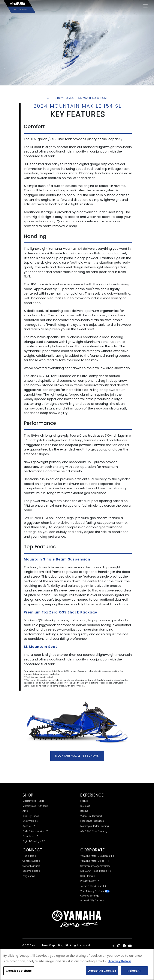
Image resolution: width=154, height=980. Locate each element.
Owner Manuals (31, 866)
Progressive (29, 876)
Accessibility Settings (92, 900)
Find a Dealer (30, 856)
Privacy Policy (90, 881)
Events (84, 801)
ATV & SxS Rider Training (94, 831)
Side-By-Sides (31, 816)
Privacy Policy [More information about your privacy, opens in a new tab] (120, 961)
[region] (77, 964)
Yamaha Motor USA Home (97, 856)
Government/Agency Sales (95, 866)
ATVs (25, 811)
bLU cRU (85, 806)
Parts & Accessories (35, 831)
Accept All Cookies (102, 971)
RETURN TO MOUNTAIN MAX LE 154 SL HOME (77, 98)
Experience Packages (92, 821)
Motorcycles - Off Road (35, 806)
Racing (84, 811)
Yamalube (30, 836)
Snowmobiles (30, 821)
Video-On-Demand (91, 816)
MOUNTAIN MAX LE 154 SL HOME (77, 756)
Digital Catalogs (34, 841)
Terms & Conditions (93, 886)
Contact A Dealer (32, 861)
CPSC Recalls (88, 876)
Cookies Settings (90, 896)
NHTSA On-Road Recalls (96, 871)
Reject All (134, 971)
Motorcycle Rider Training (95, 826)
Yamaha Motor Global (95, 861)
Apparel (29, 826)
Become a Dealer (32, 871)
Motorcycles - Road (33, 801)
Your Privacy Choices (95, 891)
